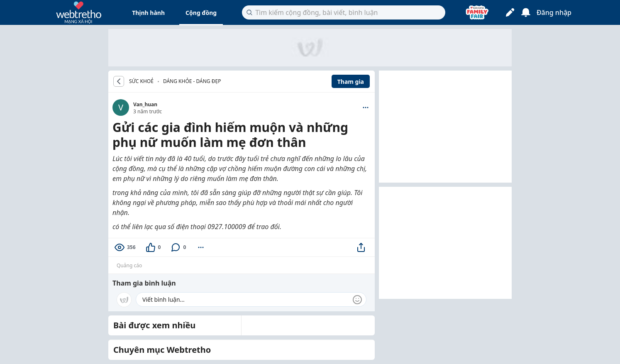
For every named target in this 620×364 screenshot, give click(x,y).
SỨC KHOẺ (141, 81)
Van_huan (145, 104)
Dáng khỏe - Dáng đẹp (192, 81)
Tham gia (351, 82)
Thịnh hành (148, 13)
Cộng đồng (201, 13)
